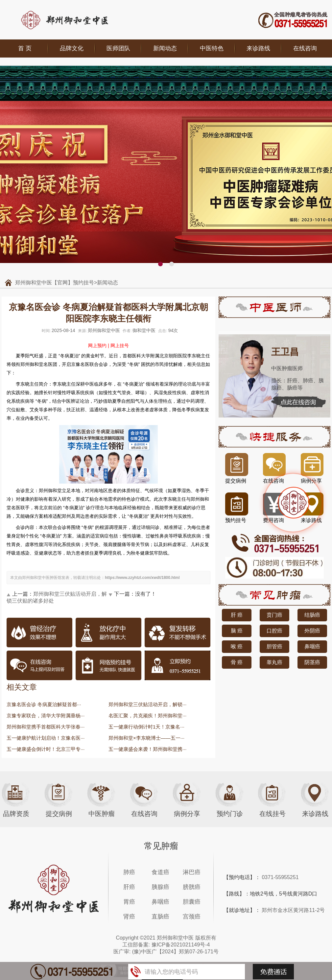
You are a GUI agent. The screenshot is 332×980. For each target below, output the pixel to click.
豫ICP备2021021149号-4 (181, 945)
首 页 (25, 48)
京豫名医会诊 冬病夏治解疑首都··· (44, 704)
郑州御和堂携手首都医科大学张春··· (46, 727)
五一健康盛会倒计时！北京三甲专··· (46, 749)
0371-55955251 (280, 877)
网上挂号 (120, 346)
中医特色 (212, 48)
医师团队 (118, 48)
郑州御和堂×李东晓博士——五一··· (146, 738)
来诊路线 (258, 48)
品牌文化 (72, 48)
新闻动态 (165, 48)
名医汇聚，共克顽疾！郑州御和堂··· (148, 716)
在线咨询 (305, 48)
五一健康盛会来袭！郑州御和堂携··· (148, 749)
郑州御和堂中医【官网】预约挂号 (55, 283)
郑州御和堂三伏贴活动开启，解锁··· (148, 704)
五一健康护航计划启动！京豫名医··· (46, 738)
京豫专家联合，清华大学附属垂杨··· (46, 716)
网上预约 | (99, 346)
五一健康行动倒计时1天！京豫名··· (146, 727)
